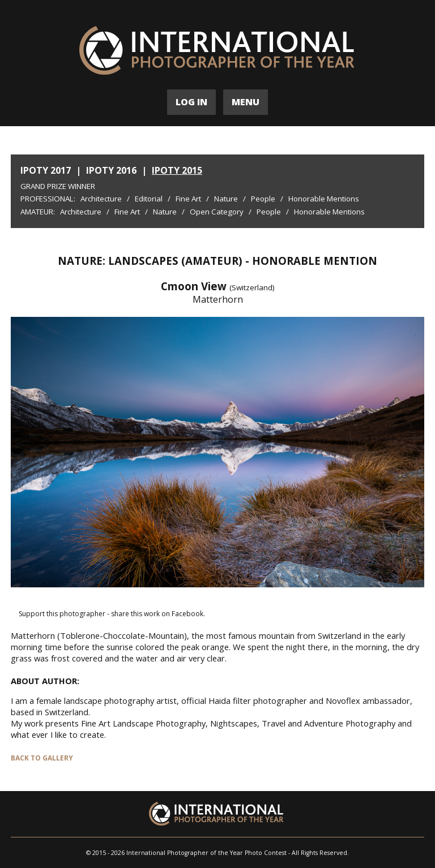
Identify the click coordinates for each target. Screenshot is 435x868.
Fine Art (188, 199)
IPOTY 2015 (177, 170)
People (263, 199)
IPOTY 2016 (111, 170)
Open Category (217, 212)
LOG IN (191, 102)
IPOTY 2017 (46, 170)
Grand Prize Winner (58, 186)
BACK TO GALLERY (42, 758)
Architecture (101, 199)
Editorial (149, 199)
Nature (226, 199)
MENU (246, 102)
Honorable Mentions (324, 199)
